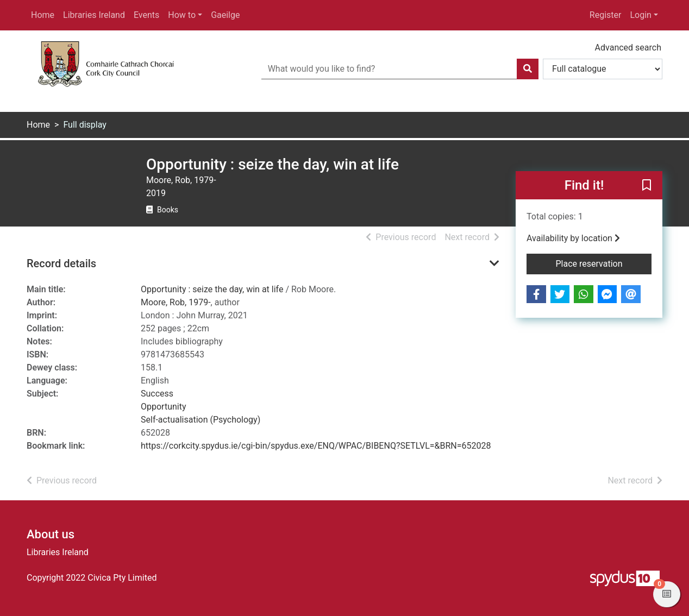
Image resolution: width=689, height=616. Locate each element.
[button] (647, 186)
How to (182, 15)
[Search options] (603, 69)
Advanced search (628, 48)
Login (640, 15)
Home (43, 15)
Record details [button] (61, 263)
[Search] (528, 69)
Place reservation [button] (604, 263)
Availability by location (573, 238)
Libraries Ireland (94, 15)
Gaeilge (225, 15)
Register (606, 15)
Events (146, 15)
